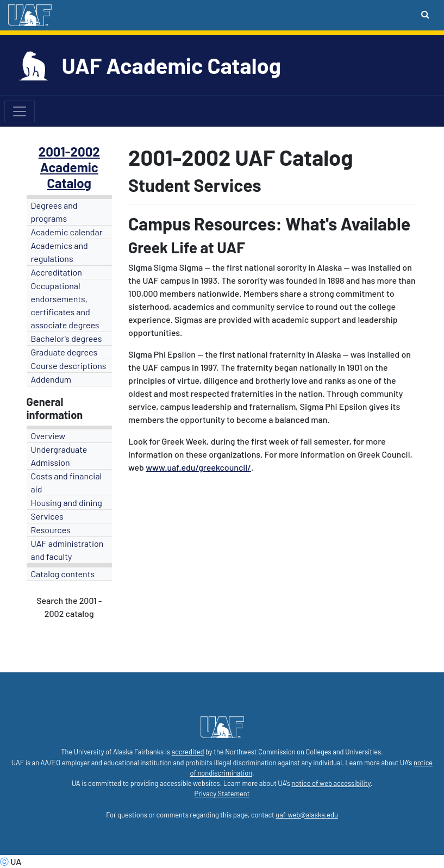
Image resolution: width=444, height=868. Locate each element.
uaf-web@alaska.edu (307, 815)
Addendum (51, 379)
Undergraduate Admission (59, 456)
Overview (48, 436)
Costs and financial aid (67, 482)
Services (47, 516)
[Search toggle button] (425, 14)
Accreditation (57, 272)
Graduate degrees (64, 352)
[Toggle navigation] (20, 111)
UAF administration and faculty (67, 550)
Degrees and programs (54, 212)
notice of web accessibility (331, 783)
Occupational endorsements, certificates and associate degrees (65, 305)
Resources (51, 530)
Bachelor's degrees (67, 338)
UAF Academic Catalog (171, 65)
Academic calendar (67, 232)
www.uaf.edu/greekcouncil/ (198, 467)
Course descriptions (69, 366)
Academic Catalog (69, 175)
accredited (188, 752)
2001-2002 (69, 151)
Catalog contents (63, 574)
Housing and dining (67, 502)
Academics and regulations (60, 252)
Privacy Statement (222, 794)
